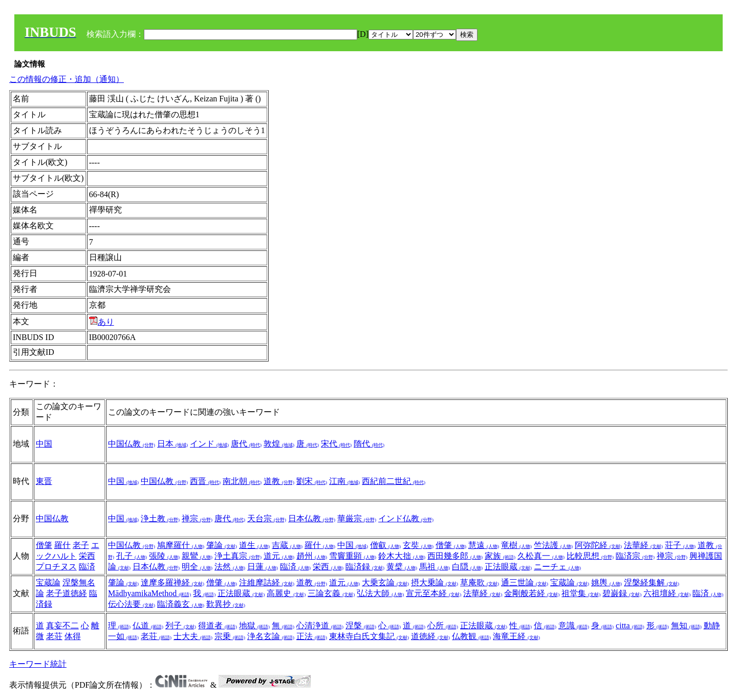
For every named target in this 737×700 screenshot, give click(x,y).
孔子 (132, 556)
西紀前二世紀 (394, 481)
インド (209, 444)
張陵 (164, 556)
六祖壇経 (667, 593)
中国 (44, 444)
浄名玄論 (271, 636)
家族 (500, 556)
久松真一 (541, 556)
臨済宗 (635, 556)
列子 (181, 625)
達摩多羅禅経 (172, 582)
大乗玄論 (385, 582)
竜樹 (516, 545)
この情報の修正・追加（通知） (67, 79)
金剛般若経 (532, 593)
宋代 (336, 444)
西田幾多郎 (455, 556)
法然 (230, 567)
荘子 (680, 545)
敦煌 (279, 444)
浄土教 (160, 518)
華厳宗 (357, 518)
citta (630, 625)
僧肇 (44, 545)
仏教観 (471, 636)
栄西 (87, 556)
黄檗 (402, 567)
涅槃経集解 (652, 582)
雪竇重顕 (353, 556)
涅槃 (361, 625)
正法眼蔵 (508, 567)
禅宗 (197, 518)
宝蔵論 (48, 582)
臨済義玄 (181, 604)
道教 (279, 481)
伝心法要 (132, 604)
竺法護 (553, 545)
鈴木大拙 (402, 556)
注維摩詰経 (267, 582)
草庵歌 (480, 582)
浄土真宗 (238, 556)
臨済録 (365, 567)
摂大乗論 (435, 582)
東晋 (44, 481)
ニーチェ (557, 567)
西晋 (205, 481)
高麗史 (286, 593)
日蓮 (263, 567)
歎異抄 (226, 604)
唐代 (246, 444)
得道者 (218, 625)
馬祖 (435, 567)
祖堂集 (581, 593)
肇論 (222, 545)
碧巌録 (622, 593)
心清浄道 (320, 625)
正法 (312, 636)
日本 (172, 444)
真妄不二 (62, 625)
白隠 (467, 567)
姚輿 (606, 582)
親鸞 (197, 556)
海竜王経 (516, 636)
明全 (197, 567)
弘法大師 (380, 593)
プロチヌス (56, 567)
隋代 (369, 444)
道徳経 (430, 636)
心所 (443, 625)
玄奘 (418, 545)
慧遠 (484, 545)
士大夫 (193, 636)
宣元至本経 (433, 593)
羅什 (62, 545)
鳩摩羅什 (181, 545)
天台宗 (267, 518)
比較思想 (590, 556)
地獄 (254, 625)
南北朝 (242, 481)
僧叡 (385, 545)
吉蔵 (287, 545)
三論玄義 (331, 593)
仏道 (148, 625)
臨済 (87, 567)
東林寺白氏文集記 (369, 636)
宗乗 (230, 636)
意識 (574, 625)
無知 (686, 625)
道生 (254, 545)
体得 (73, 636)
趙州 (312, 556)
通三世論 (525, 582)
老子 (81, 545)
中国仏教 (132, 444)
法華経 (643, 545)
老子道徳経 (67, 593)
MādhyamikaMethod (149, 593)
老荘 (54, 636)
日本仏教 (312, 518)
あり (102, 322)
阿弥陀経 (598, 545)
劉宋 (312, 481)
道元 (279, 556)
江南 (344, 481)
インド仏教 (406, 518)
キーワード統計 (38, 664)
